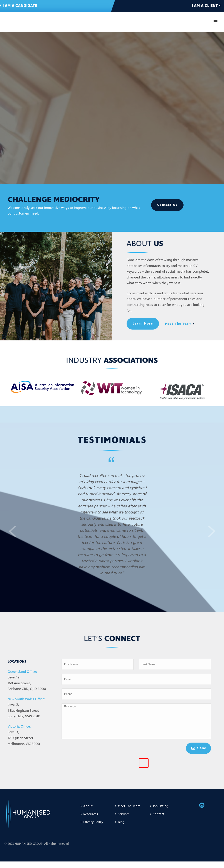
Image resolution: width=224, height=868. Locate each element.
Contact (157, 821)
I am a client (206, 6)
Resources (89, 821)
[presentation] (79, 765)
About (87, 813)
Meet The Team (128, 813)
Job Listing (159, 813)
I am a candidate (18, 6)
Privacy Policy (92, 829)
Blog (120, 829)
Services (122, 821)
